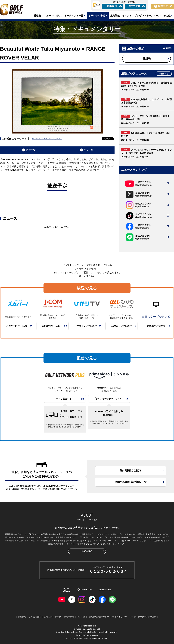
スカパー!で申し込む (17, 326)
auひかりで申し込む (121, 326)
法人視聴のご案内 (131, 470)
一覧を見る (164, 74)
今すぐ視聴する (64, 399)
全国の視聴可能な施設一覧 (131, 482)
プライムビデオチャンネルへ (108, 399)
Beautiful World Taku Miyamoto (47, 139)
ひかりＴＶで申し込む (86, 326)
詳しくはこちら (87, 276)
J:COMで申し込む (51, 326)
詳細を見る (87, 551)
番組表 (147, 59)
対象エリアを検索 (156, 326)
